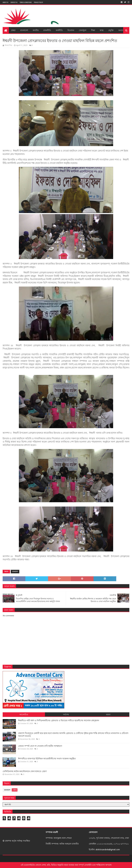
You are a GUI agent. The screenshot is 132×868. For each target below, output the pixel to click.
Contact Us (14, 2)
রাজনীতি (47, 30)
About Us (5, 2)
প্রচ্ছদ (13, 30)
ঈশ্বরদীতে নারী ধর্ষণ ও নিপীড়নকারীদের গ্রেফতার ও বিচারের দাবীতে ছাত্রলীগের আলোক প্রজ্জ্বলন (59, 720)
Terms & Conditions (26, 2)
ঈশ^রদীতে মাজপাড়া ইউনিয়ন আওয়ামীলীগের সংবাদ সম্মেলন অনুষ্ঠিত (47, 759)
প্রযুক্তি (111, 30)
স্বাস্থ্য (102, 30)
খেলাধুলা (83, 30)
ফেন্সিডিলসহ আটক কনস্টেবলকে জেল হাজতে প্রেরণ (25, 771)
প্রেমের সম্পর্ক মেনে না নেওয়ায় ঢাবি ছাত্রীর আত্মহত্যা (40, 746)
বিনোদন (71, 30)
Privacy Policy (38, 2)
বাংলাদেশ (24, 30)
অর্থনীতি (59, 30)
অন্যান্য (121, 30)
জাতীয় (36, 30)
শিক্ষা (93, 30)
